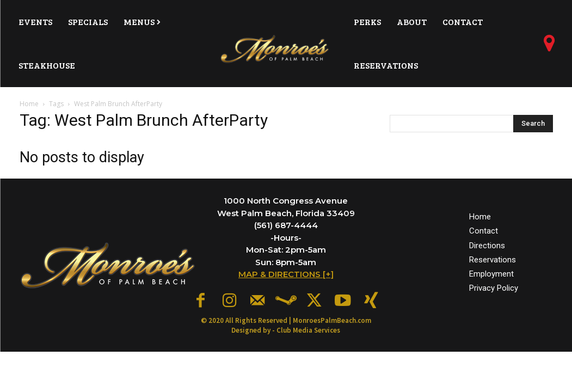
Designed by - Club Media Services (286, 327)
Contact (484, 229)
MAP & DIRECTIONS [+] (286, 274)
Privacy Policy (494, 286)
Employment (491, 272)
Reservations (493, 258)
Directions (487, 243)
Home (29, 104)
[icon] (549, 47)
